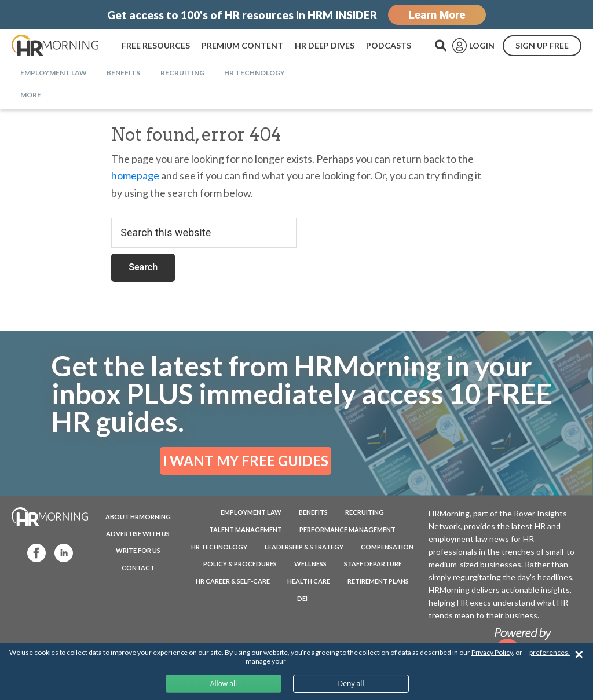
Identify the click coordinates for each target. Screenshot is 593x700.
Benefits (313, 512)
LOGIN (482, 45)
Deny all (351, 683)
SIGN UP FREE (542, 45)
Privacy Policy (492, 652)
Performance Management (347, 529)
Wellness (310, 564)
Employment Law (251, 512)
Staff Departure (373, 564)
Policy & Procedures (240, 564)
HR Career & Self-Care (233, 581)
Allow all (224, 683)
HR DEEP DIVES (325, 45)
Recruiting (365, 512)
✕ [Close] (579, 655)
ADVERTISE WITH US (138, 534)
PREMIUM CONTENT (242, 45)
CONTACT (138, 568)
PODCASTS (389, 45)
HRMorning (55, 46)
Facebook (31, 552)
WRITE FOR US (138, 550)
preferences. (550, 652)
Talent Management (246, 529)
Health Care (309, 581)
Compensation (387, 547)
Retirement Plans (378, 581)
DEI (302, 598)
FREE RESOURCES (156, 45)
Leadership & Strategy (304, 547)
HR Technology (219, 547)
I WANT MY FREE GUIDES (246, 461)
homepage (135, 175)
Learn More (437, 15)
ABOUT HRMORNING (138, 517)
